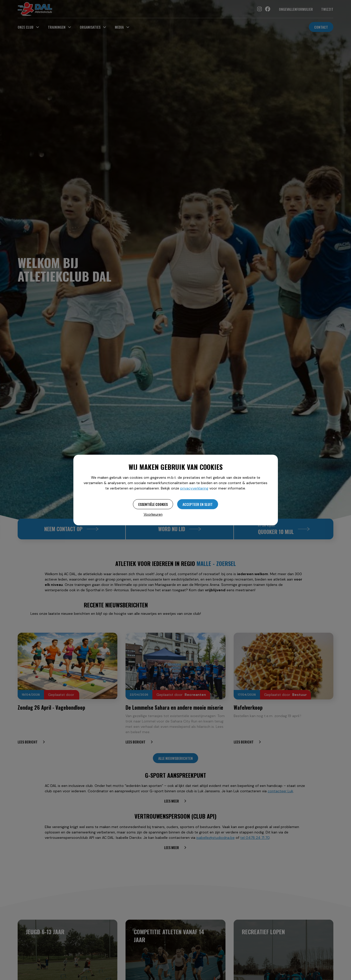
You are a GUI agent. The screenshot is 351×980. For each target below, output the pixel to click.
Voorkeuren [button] (153, 514)
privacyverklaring (194, 488)
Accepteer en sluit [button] (198, 504)
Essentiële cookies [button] (153, 504)
